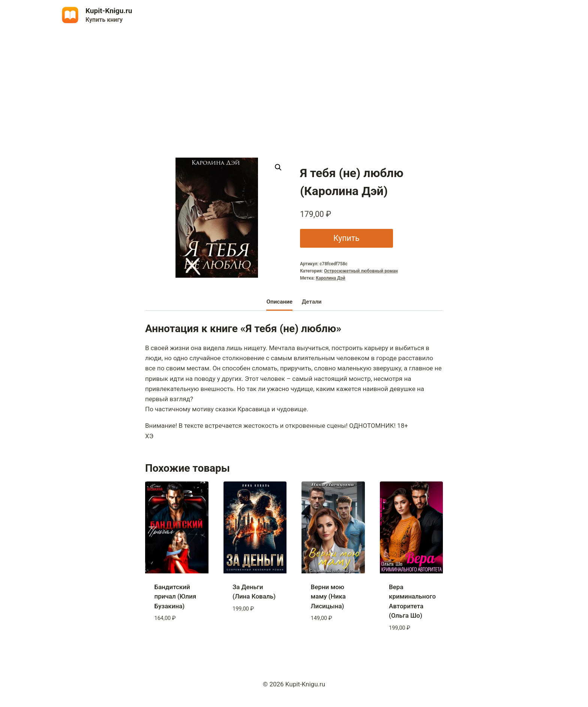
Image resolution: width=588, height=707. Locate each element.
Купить (346, 238)
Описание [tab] (279, 302)
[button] (278, 167)
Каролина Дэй (331, 278)
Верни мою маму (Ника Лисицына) (328, 596)
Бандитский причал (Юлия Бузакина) (175, 596)
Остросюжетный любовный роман (361, 271)
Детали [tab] (312, 302)
